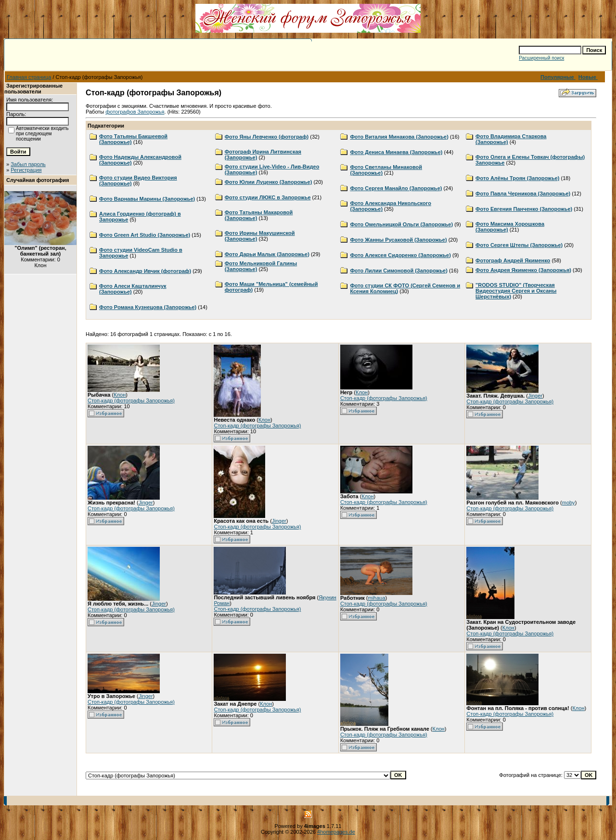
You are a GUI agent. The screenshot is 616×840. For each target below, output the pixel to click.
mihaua (376, 598)
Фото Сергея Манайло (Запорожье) (396, 188)
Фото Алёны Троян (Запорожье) (517, 178)
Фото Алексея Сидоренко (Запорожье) (400, 255)
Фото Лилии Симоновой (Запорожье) (399, 271)
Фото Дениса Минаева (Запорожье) (396, 152)
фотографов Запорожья (135, 112)
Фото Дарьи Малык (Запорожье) (267, 254)
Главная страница (29, 77)
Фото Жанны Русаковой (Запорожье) (398, 240)
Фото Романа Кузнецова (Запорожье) (148, 307)
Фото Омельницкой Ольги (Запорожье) (401, 224)
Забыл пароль (28, 164)
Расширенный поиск (541, 58)
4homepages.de (336, 832)
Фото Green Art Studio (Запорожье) (145, 235)
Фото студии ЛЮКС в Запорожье (268, 197)
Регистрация (26, 170)
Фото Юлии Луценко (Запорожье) (269, 182)
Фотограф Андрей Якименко (513, 260)
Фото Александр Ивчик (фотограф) (145, 271)
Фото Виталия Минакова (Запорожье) (399, 137)
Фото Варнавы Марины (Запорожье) (147, 199)
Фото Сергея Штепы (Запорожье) (519, 245)
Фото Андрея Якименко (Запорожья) (523, 270)
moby (569, 503)
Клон (120, 395)
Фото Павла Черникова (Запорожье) (523, 194)
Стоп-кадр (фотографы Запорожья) (131, 401)
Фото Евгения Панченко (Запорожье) (524, 209)
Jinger (535, 396)
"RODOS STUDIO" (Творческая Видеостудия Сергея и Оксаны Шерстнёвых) (516, 291)
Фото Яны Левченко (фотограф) (267, 137)
